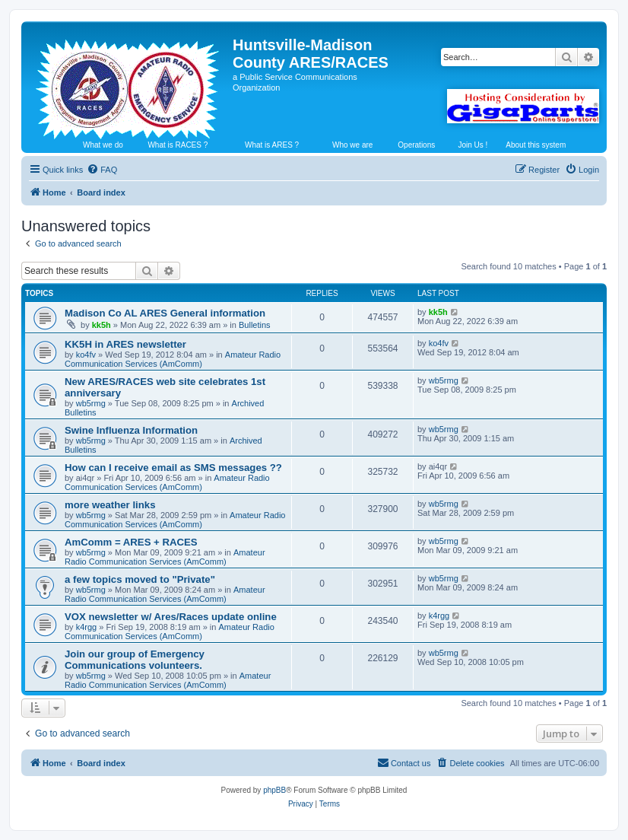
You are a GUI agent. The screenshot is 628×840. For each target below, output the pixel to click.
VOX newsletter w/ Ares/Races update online (171, 617)
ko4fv (86, 355)
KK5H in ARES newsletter (125, 344)
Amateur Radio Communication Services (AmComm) (173, 359)
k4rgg (87, 627)
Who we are (352, 145)
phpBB (274, 790)
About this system (536, 145)
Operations (416, 145)
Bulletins (255, 325)
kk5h (101, 325)
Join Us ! (473, 145)
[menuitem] (102, 170)
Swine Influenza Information (131, 430)
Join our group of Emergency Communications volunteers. (135, 660)
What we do (103, 145)
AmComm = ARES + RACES (131, 542)
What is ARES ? (272, 145)
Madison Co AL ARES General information (165, 313)
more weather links (110, 505)
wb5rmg (91, 403)
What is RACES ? (178, 145)
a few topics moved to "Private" (140, 579)
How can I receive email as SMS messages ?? (173, 468)
